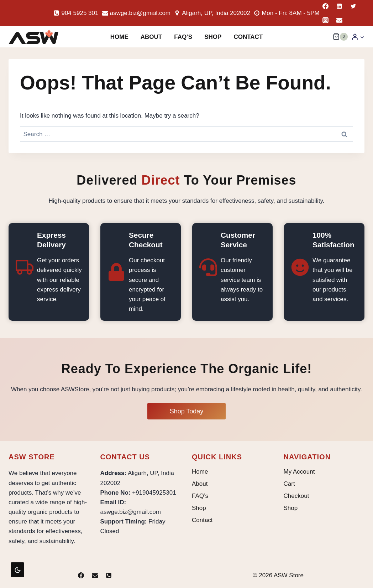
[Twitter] (353, 6)
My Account (299, 472)
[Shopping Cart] (340, 37)
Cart (289, 484)
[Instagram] (326, 20)
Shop (213, 37)
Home (119, 37)
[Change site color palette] (17, 570)
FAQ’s (183, 37)
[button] (362, 37)
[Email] (340, 20)
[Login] (358, 37)
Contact (248, 37)
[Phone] (109, 575)
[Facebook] (326, 6)
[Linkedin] (340, 6)
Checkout (296, 496)
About (151, 37)
